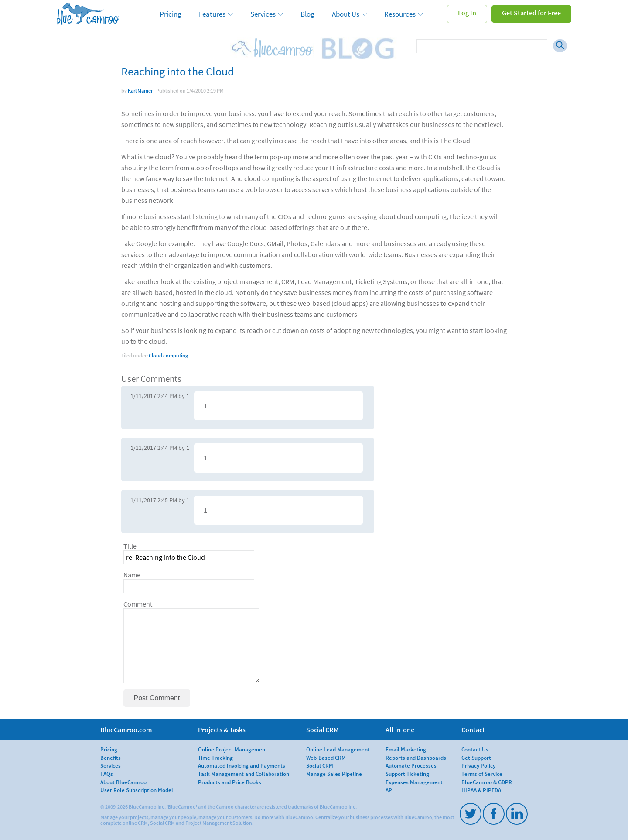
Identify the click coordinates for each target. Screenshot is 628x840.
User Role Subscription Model (137, 790)
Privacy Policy (478, 765)
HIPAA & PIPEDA (481, 790)
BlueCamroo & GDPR (487, 782)
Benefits (111, 758)
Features (212, 14)
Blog (307, 14)
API (390, 790)
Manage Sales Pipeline (334, 774)
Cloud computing (168, 355)
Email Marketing (406, 749)
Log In (467, 13)
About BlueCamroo (123, 782)
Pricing (171, 14)
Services (263, 14)
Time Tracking (215, 758)
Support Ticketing (407, 774)
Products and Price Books (230, 782)
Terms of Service (482, 774)
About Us (346, 14)
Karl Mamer (140, 91)
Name (132, 575)
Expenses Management (414, 782)
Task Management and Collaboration (244, 774)
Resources (400, 14)
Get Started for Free (531, 13)
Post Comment (157, 698)
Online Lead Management (338, 749)
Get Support (476, 758)
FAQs (107, 774)
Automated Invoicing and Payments (242, 765)
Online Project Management (233, 749)
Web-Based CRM (326, 758)
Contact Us (475, 749)
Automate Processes (411, 765)
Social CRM (320, 765)
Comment (138, 604)
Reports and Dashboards (416, 758)
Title (130, 546)
